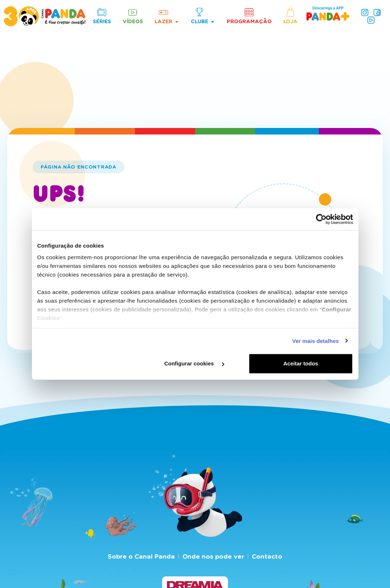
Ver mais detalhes (316, 341)
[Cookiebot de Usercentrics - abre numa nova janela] (321, 219)
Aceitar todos (301, 363)
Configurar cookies (194, 363)
